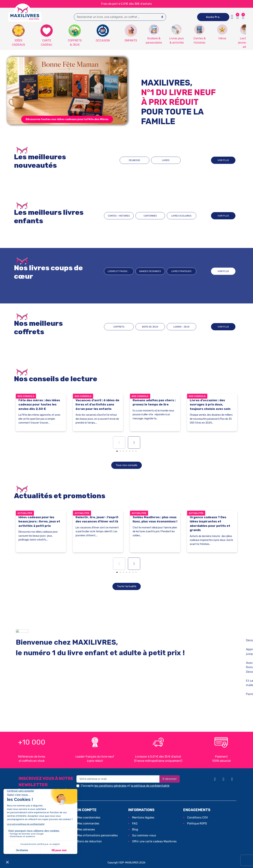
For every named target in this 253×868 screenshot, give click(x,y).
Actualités (25, 513)
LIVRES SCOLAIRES (181, 216)
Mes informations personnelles (98, 835)
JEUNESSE (134, 160)
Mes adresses (86, 829)
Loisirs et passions (119, 271)
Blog (135, 829)
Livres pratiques (181, 271)
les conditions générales (110, 786)
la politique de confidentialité (150, 786)
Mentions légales (143, 818)
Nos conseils (26, 396)
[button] (243, 17)
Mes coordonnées (89, 818)
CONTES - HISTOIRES (119, 216)
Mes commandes (88, 823)
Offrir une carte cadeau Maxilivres (154, 841)
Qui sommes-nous (144, 835)
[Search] (162, 17)
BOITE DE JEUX (150, 327)
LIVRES (166, 160)
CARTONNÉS (150, 216)
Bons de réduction (90, 841)
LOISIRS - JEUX (181, 327)
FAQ (135, 823)
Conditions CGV (197, 818)
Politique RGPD (197, 823)
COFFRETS (119, 327)
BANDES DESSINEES (150, 271)
